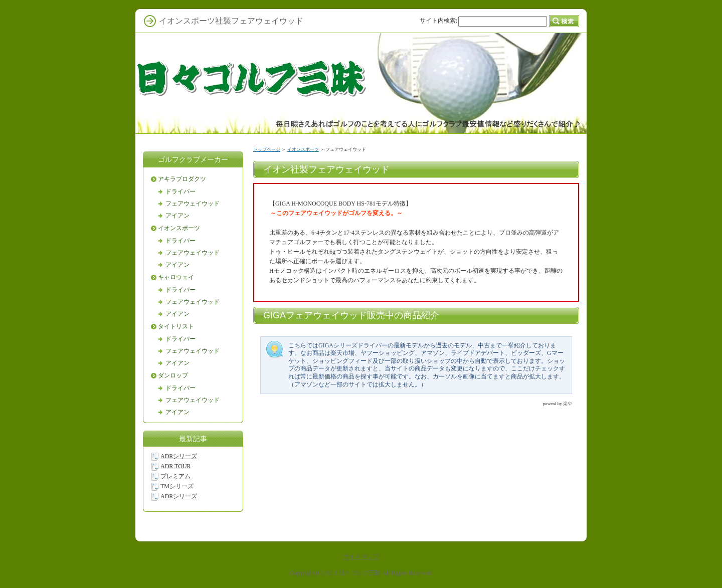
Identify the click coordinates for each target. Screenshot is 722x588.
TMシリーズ (177, 486)
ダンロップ (173, 375)
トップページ (267, 149)
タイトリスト (176, 326)
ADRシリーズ (179, 456)
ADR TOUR (176, 466)
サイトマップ (361, 556)
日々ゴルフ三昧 (359, 573)
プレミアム (175, 476)
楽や (568, 404)
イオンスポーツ (303, 149)
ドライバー (180, 191)
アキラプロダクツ (182, 179)
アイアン (177, 216)
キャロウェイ (176, 277)
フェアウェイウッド (193, 204)
